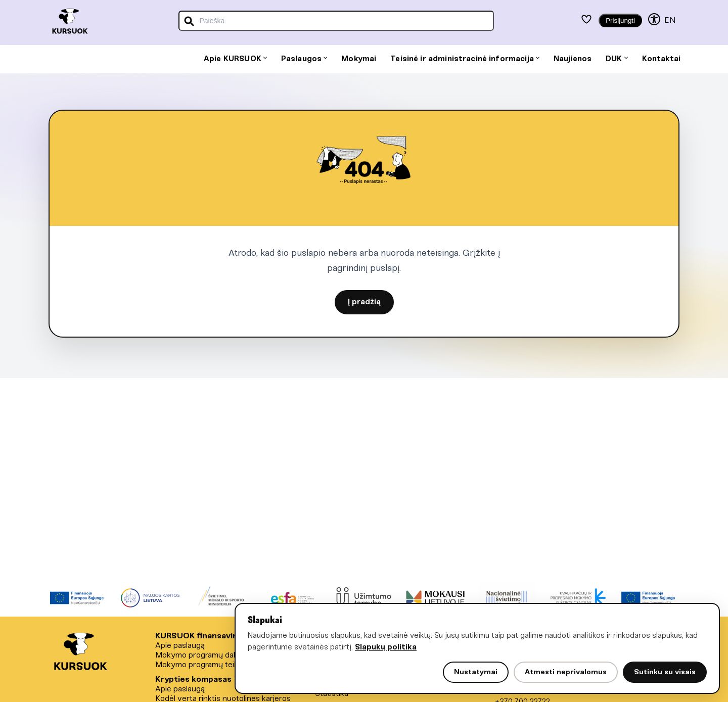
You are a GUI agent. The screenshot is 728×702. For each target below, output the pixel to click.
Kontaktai (661, 59)
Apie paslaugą (180, 646)
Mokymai (359, 59)
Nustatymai (476, 672)
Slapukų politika (386, 647)
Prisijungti (620, 20)
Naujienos (573, 59)
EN (670, 20)
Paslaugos (304, 59)
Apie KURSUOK (235, 59)
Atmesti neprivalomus (566, 672)
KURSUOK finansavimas (202, 636)
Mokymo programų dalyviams (208, 655)
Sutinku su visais (665, 672)
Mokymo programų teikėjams (207, 665)
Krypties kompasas (193, 680)
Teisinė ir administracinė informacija (465, 59)
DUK (617, 59)
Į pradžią (364, 302)
